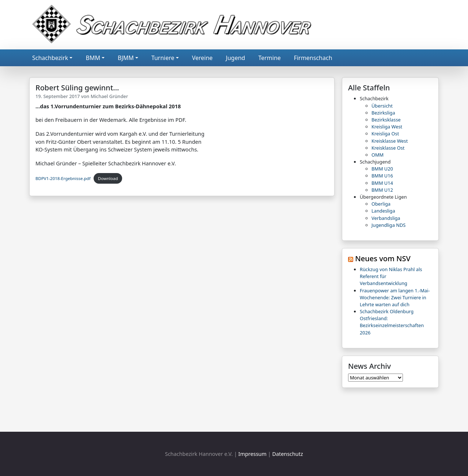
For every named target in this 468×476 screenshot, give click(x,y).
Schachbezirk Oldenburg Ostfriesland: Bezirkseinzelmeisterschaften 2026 (392, 322)
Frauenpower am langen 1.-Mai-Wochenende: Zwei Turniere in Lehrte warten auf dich (395, 297)
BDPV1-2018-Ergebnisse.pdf (63, 178)
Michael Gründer (109, 96)
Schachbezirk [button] (50, 58)
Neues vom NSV (383, 258)
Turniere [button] (163, 58)
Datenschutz (287, 454)
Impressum (252, 454)
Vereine (202, 58)
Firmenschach (313, 58)
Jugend (236, 58)
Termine (269, 58)
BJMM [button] (126, 58)
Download (108, 178)
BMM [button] (93, 58)
